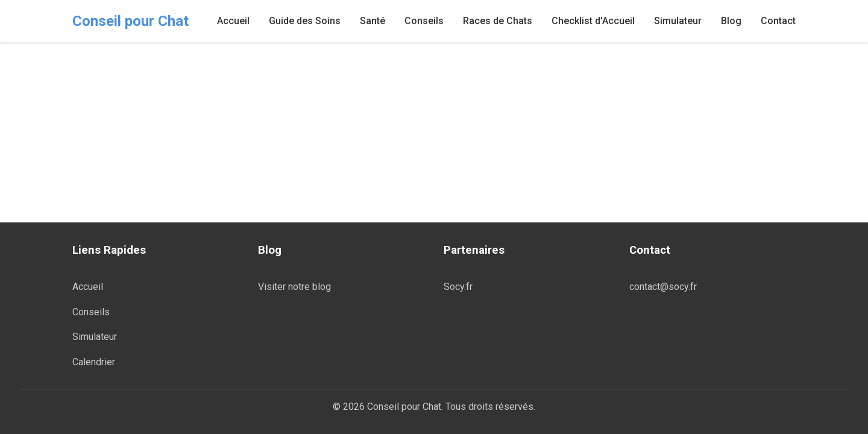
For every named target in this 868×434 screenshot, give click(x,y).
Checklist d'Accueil (593, 21)
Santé (373, 21)
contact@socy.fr (663, 287)
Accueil (233, 21)
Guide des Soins (305, 21)
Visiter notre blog (294, 287)
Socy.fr (458, 287)
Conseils (424, 21)
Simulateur (678, 21)
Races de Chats (498, 21)
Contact (778, 21)
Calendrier (94, 362)
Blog (731, 21)
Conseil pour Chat (131, 21)
